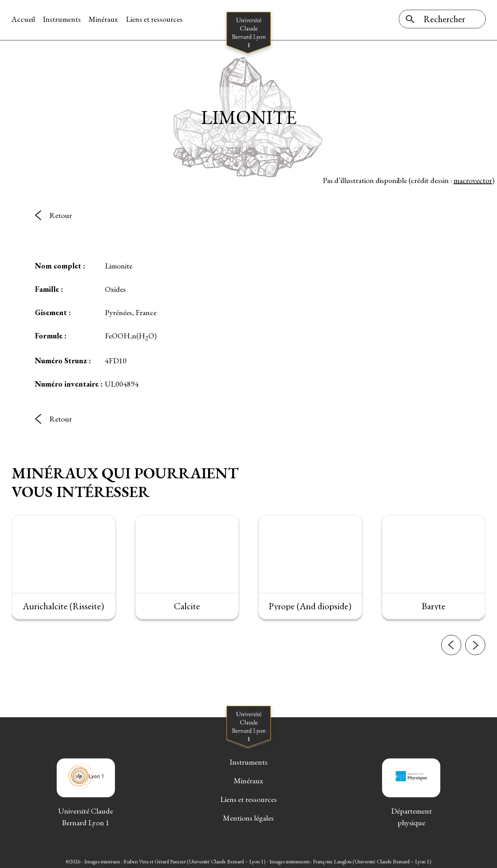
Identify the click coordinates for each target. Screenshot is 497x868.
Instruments (62, 19)
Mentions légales (248, 816)
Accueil (23, 19)
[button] (451, 647)
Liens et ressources (155, 19)
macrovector (473, 178)
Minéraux (104, 19)
